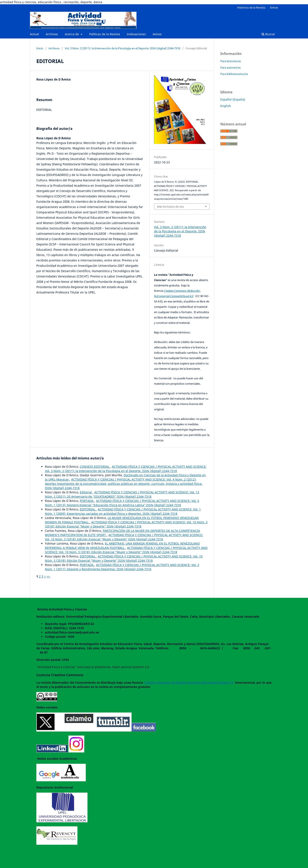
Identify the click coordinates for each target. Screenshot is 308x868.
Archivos (52, 34)
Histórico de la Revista (251, 7)
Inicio (40, 48)
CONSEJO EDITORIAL (95, 467)
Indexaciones (136, 34)
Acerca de (72, 34)
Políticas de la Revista (105, 34)
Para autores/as (230, 67)
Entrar (274, 7)
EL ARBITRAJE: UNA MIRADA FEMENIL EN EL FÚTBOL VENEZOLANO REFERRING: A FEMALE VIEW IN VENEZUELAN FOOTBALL (122, 546)
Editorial (86, 492)
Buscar (268, 34)
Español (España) (233, 99)
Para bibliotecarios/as (234, 74)
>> (48, 576)
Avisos (157, 34)
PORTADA (87, 501)
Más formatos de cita (170, 207)
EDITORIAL (88, 509)
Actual (34, 34)
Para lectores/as (231, 61)
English (226, 106)
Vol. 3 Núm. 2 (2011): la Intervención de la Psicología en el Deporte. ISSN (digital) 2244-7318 (122, 48)
